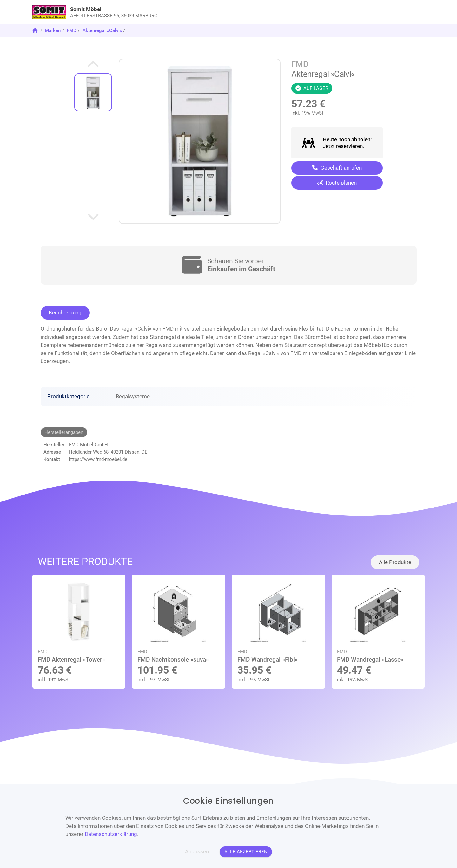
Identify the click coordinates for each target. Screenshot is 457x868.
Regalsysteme (133, 396)
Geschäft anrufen (337, 168)
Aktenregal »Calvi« (102, 30)
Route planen (337, 183)
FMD (72, 30)
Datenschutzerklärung (111, 834)
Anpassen (197, 851)
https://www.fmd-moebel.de (98, 459)
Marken (53, 30)
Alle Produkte (395, 562)
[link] (179, 12)
